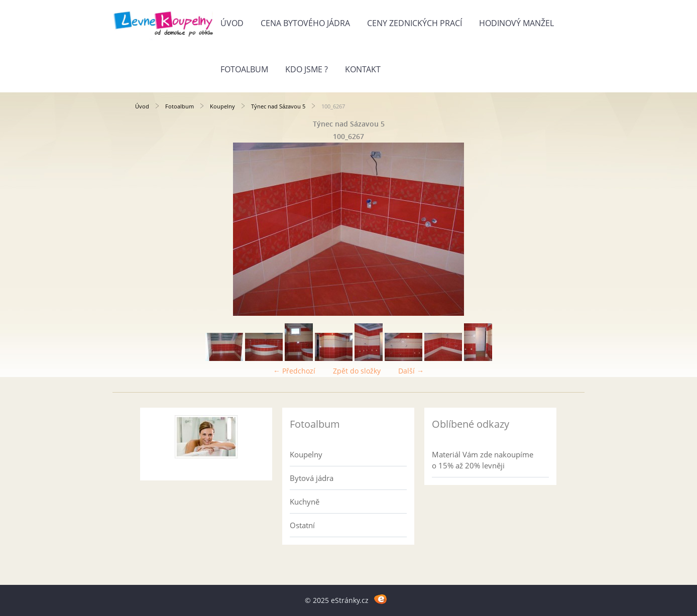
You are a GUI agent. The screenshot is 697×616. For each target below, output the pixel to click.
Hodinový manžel (516, 23)
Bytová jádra (312, 478)
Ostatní (302, 525)
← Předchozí (294, 371)
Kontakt (363, 69)
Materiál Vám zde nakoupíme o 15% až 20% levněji (483, 460)
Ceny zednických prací (415, 23)
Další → (411, 371)
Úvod (232, 23)
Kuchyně (305, 502)
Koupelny (222, 106)
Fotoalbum (244, 69)
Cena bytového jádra (305, 23)
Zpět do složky (357, 371)
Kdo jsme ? (307, 69)
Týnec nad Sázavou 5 (278, 106)
